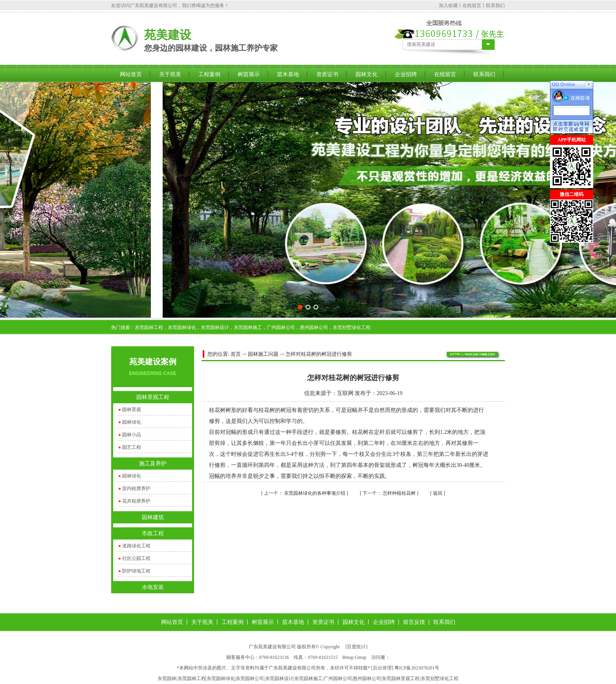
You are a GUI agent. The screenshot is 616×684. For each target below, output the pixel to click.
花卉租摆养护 (136, 501)
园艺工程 (132, 447)
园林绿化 (132, 422)
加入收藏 (448, 5)
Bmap (348, 657)
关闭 (555, 247)
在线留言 (472, 5)
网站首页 (131, 74)
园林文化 (367, 74)
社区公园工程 (136, 558)
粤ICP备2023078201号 (417, 668)
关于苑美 (170, 74)
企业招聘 (406, 74)
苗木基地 (288, 74)
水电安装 (153, 587)
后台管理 (382, 668)
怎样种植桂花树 (390, 493)
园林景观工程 (153, 397)
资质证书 (327, 74)
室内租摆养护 (136, 488)
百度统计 (356, 647)
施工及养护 (153, 464)
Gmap (360, 657)
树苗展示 (249, 74)
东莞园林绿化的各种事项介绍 (305, 493)
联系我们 (495, 5)
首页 (236, 354)
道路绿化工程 (136, 546)
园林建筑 (153, 517)
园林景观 (132, 410)
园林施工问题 (263, 354)
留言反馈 (414, 622)
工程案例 (209, 74)
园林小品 (132, 435)
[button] (300, 307)
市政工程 (153, 533)
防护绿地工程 (136, 571)
